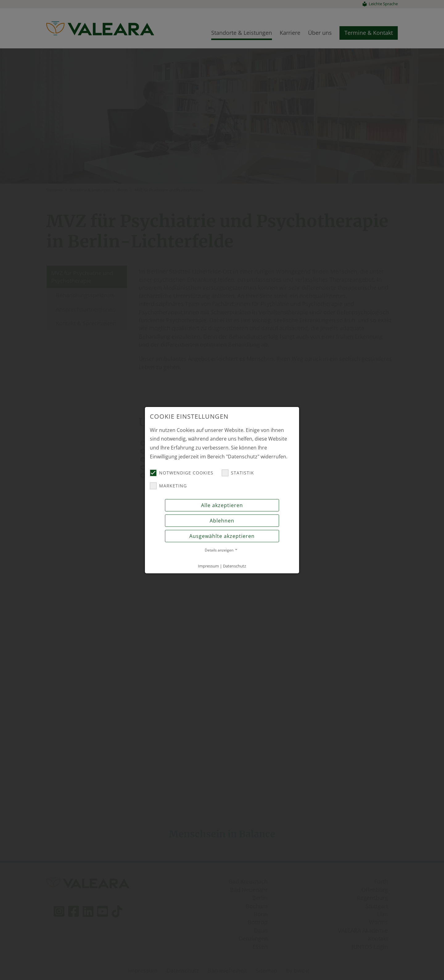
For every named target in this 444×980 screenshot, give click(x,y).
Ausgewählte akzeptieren (222, 536)
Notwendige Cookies (182, 473)
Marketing (168, 486)
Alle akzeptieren (222, 505)
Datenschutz (234, 566)
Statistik (238, 473)
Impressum (208, 566)
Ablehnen (222, 521)
